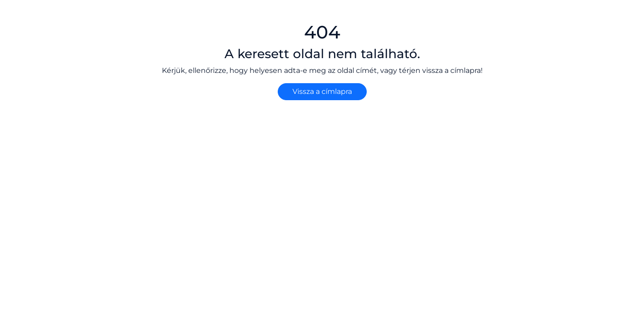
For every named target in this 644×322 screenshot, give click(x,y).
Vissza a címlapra (322, 91)
